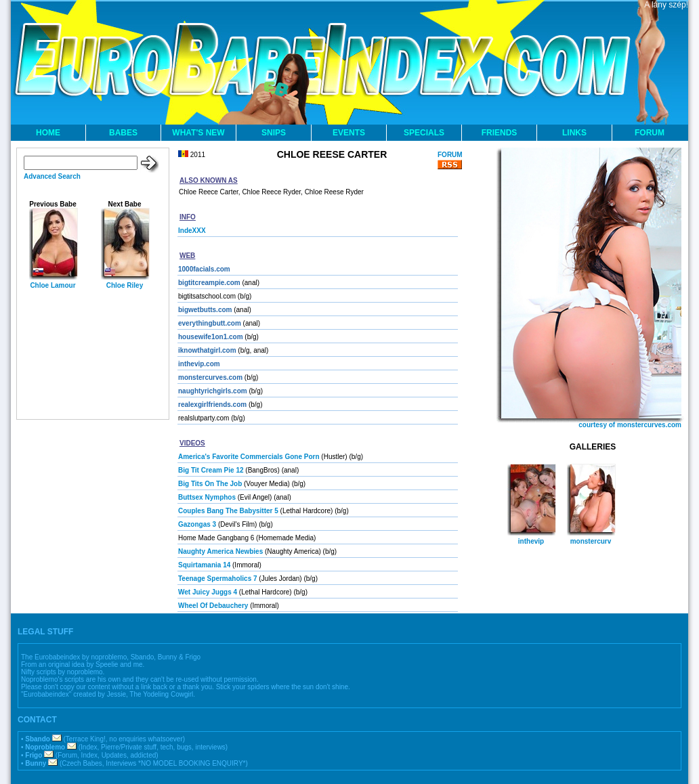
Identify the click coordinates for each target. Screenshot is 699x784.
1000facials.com (204, 269)
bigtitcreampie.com (209, 283)
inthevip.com (199, 364)
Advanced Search (52, 176)
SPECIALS (424, 133)
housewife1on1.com (211, 337)
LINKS (574, 133)
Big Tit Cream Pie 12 (211, 470)
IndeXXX (192, 231)
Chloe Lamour (52, 285)
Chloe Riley (125, 285)
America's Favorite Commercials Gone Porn (249, 457)
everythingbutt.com (210, 323)
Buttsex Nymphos (207, 497)
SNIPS (274, 133)
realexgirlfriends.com (212, 405)
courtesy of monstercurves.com (630, 425)
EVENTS (349, 133)
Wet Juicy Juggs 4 (208, 592)
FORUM (650, 133)
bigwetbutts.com (205, 310)
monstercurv (591, 541)
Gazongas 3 (197, 524)
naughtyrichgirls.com (213, 391)
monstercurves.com (210, 377)
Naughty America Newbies (220, 551)
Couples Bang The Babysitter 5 (228, 511)
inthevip (531, 541)
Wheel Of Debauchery (213, 606)
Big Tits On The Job (210, 484)
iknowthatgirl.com (207, 350)
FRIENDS (500, 133)
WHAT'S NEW (198, 133)
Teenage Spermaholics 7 (218, 579)
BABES (123, 133)
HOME (48, 133)
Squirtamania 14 (204, 565)
